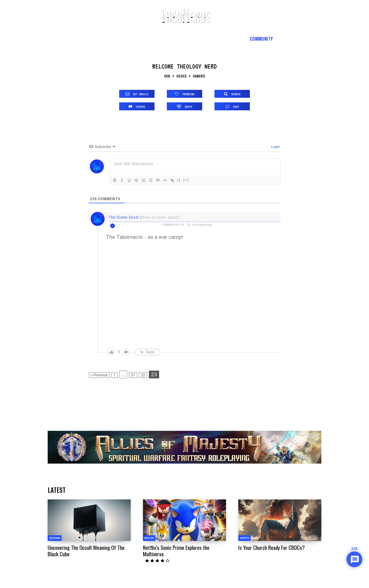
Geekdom (55, 538)
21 (133, 375)
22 (143, 375)
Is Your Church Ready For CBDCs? (271, 547)
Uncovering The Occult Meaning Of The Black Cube (86, 551)
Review (149, 538)
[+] (186, 180)
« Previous (99, 375)
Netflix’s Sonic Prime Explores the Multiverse (176, 551)
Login (275, 147)
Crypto (244, 538)
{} (179, 180)
